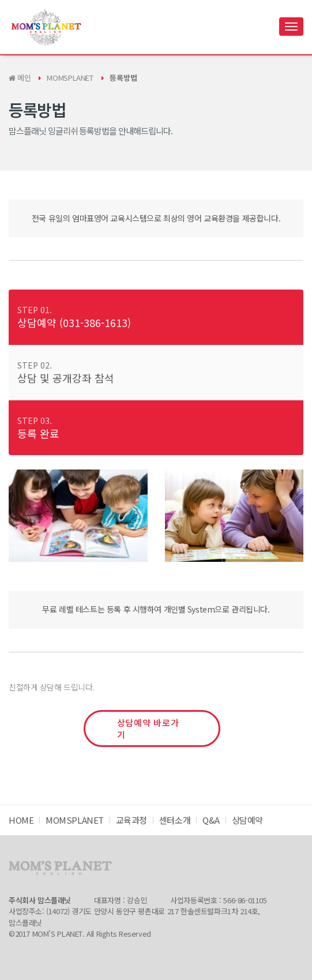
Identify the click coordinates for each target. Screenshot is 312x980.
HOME (21, 820)
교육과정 (131, 820)
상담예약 (247, 820)
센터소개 (175, 820)
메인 (20, 78)
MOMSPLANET (70, 78)
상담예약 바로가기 (148, 729)
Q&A (211, 820)
